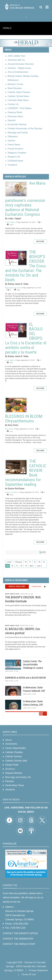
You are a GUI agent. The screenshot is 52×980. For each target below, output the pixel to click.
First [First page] (10, 562)
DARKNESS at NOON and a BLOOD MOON (25, 677)
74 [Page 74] (44, 562)
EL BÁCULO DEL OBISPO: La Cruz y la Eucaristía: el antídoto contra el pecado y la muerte (16, 330)
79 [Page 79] (26, 566)
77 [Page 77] (17, 566)
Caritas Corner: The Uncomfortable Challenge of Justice (33, 664)
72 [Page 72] (35, 562)
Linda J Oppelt (10, 222)
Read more (40, 241)
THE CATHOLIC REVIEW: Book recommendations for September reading (16, 467)
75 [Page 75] (8, 566)
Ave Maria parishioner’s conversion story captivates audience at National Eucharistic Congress (16, 189)
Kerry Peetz (9, 429)
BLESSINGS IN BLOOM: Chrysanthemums (16, 405)
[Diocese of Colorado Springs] (20, 6)
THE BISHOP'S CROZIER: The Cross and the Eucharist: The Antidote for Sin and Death (16, 258)
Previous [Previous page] (19, 562)
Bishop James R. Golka (13, 288)
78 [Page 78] (21, 566)
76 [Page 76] (12, 566)
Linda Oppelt (10, 360)
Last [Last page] (39, 566)
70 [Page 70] (26, 562)
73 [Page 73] (39, 562)
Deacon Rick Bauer (12, 492)
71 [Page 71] (30, 562)
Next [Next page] (31, 566)
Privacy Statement (38, 970)
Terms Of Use (29, 974)
